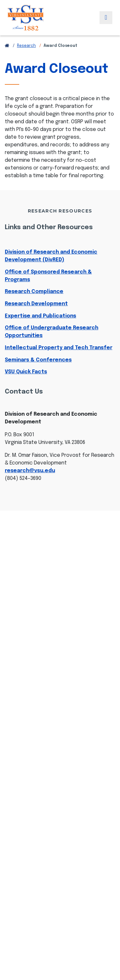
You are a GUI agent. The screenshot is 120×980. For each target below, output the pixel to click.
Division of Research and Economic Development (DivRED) (51, 256)
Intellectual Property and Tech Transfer (59, 348)
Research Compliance (34, 292)
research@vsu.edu (30, 471)
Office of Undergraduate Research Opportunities (52, 332)
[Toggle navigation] (106, 18)
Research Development (36, 304)
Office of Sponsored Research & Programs (48, 276)
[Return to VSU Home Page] (7, 46)
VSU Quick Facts (26, 372)
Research (26, 46)
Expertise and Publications (40, 316)
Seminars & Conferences (38, 360)
